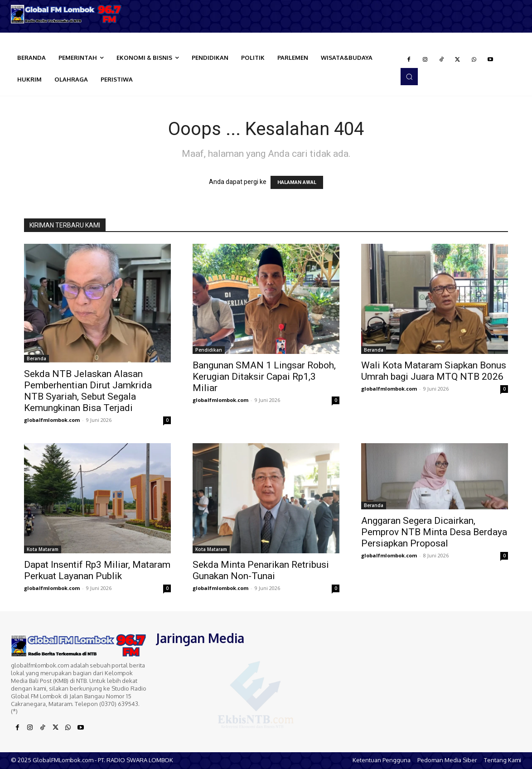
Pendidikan (209, 350)
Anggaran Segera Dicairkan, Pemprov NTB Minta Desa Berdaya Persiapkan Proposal (434, 532)
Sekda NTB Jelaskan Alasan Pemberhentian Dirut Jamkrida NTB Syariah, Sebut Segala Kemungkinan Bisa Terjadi (88, 391)
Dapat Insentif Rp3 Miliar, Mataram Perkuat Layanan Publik (97, 570)
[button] (409, 77)
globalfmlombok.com (52, 420)
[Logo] (67, 14)
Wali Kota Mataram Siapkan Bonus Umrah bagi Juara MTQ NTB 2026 (434, 371)
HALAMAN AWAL (297, 182)
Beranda (36, 358)
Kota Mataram (43, 549)
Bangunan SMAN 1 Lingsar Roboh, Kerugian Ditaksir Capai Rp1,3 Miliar (264, 377)
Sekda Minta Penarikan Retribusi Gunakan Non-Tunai (261, 570)
